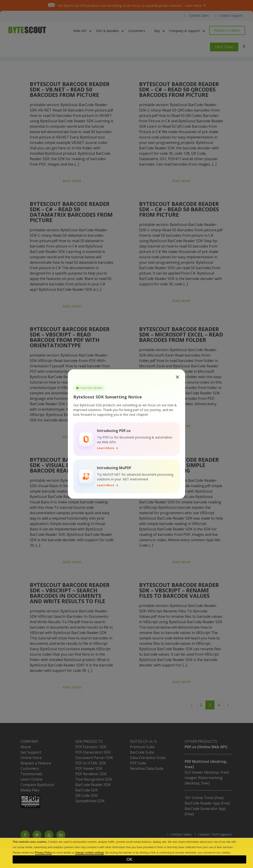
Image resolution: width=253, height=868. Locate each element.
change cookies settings (90, 853)
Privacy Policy (43, 853)
